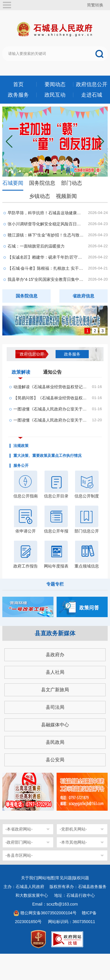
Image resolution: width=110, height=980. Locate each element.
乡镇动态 (40, 196)
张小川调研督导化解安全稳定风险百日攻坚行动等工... (46, 224)
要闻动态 (55, 84)
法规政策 (21, 446)
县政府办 (55, 655)
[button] (101, 142)
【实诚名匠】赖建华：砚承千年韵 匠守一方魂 (46, 257)
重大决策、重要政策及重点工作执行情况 (47, 456)
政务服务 (18, 95)
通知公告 (52, 372)
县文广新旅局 (55, 690)
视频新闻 (66, 196)
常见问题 (64, 878)
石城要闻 (13, 183)
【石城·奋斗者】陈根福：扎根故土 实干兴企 (46, 268)
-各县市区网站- (19, 855)
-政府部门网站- (19, 842)
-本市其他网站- (73, 842)
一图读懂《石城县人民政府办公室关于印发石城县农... (51, 420)
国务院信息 (42, 183)
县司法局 (55, 707)
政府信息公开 (92, 84)
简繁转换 (95, 5)
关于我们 (29, 878)
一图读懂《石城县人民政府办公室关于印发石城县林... (51, 409)
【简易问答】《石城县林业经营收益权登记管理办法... (51, 398)
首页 (18, 84)
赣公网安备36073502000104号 (48, 913)
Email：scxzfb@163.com (55, 904)
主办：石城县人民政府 (26, 887)
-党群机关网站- (73, 829)
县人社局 (55, 672)
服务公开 (21, 466)
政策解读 (21, 373)
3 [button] (103, 331)
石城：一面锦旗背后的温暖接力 (36, 246)
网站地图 (46, 878)
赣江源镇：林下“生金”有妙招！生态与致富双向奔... (46, 235)
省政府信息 (83, 296)
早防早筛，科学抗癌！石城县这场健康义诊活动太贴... (46, 213)
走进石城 (92, 95)
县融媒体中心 (55, 725)
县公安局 (55, 760)
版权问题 (81, 878)
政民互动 (55, 95)
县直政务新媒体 (55, 633)
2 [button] (95, 331)
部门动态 (72, 183)
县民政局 (55, 742)
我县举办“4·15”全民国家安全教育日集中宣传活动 (46, 279)
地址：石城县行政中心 (74, 895)
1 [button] (88, 331)
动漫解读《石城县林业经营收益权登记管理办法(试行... (51, 387)
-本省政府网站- (19, 829)
